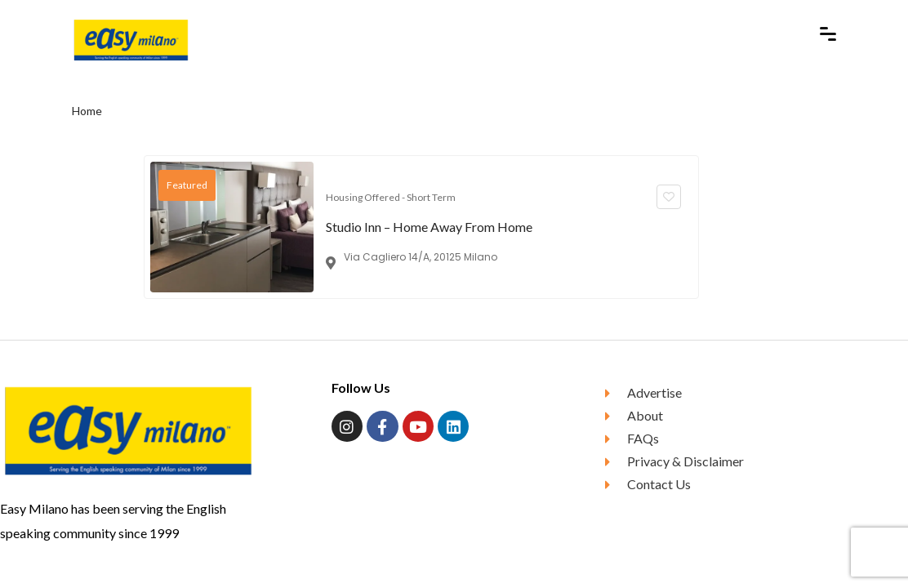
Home (87, 111)
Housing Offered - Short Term (391, 197)
